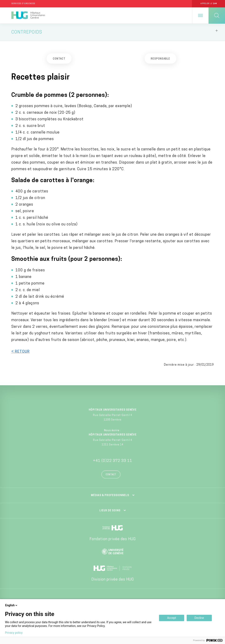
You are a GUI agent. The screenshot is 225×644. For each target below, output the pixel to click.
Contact (111, 475)
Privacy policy (14, 633)
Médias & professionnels (110, 496)
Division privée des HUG (113, 580)
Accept (172, 618)
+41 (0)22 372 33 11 (113, 461)
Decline (199, 618)
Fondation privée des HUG (113, 539)
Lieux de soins (110, 511)
